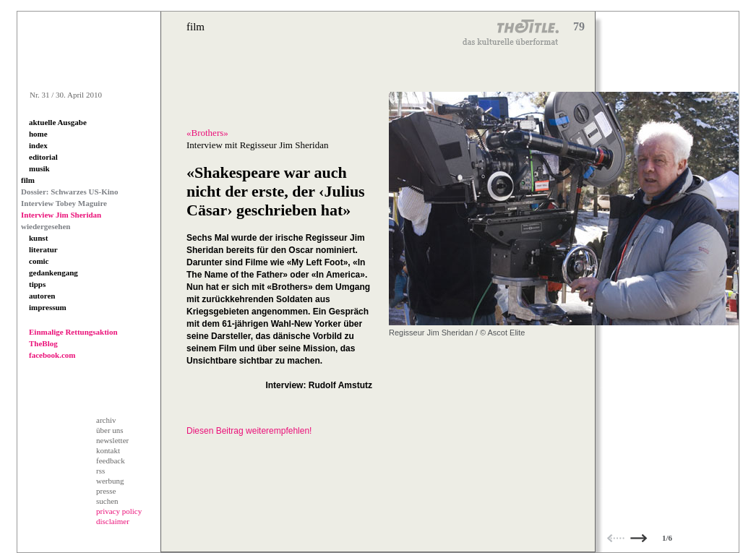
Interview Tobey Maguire (64, 203)
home (38, 134)
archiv (106, 420)
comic (39, 261)
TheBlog (43, 343)
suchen (107, 501)
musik (39, 168)
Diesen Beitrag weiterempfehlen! (249, 431)
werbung (110, 481)
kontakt (108, 450)
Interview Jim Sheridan (61, 215)
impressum (48, 307)
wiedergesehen (46, 226)
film (28, 180)
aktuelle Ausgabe (58, 122)
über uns (110, 430)
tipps (37, 284)
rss (100, 471)
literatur (43, 249)
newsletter (112, 440)
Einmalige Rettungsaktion (73, 332)
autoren (42, 296)
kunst (38, 238)
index (38, 145)
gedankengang (53, 273)
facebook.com (52, 355)
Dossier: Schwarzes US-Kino (69, 192)
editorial (43, 157)
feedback (111, 460)
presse (106, 491)
